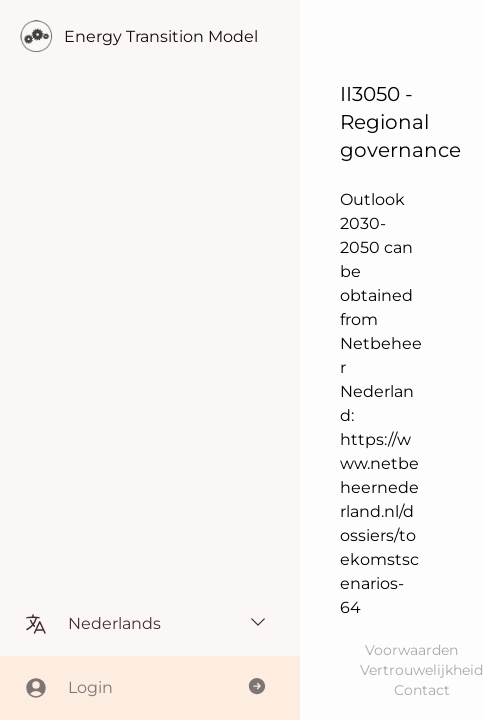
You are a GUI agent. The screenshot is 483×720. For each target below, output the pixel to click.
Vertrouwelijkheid (421, 670)
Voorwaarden (411, 650)
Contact (422, 690)
